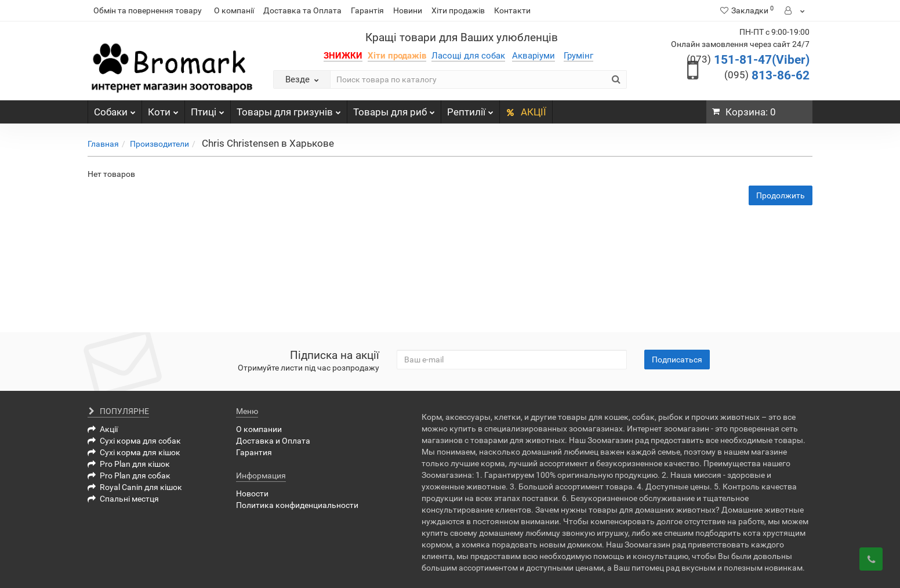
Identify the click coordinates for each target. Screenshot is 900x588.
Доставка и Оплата (273, 441)
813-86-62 (767, 75)
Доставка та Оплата (302, 10)
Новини (408, 10)
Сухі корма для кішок (134, 452)
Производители (159, 144)
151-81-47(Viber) (748, 60)
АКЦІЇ (526, 112)
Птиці (208, 109)
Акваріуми (534, 56)
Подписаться (677, 360)
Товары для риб (394, 109)
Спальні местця (123, 499)
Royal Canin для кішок (135, 487)
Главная (103, 144)
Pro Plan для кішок (129, 464)
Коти (163, 109)
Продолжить (781, 195)
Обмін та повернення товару (148, 10)
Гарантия (254, 452)
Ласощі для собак (468, 56)
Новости (252, 493)
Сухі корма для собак (134, 441)
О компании (259, 429)
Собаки (115, 109)
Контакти (512, 10)
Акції (103, 429)
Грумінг (578, 56)
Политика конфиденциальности (297, 505)
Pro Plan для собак (129, 476)
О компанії (234, 10)
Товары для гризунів (289, 109)
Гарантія (367, 10)
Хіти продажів (458, 10)
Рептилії (470, 109)
